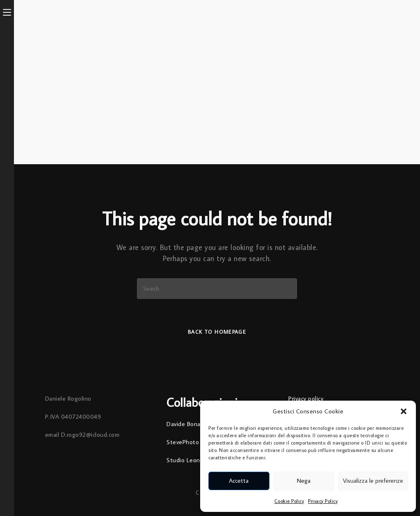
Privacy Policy (323, 501)
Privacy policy (306, 398)
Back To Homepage (217, 332)
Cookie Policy (289, 501)
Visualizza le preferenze (373, 480)
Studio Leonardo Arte (196, 460)
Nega (304, 480)
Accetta (239, 480)
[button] (404, 411)
